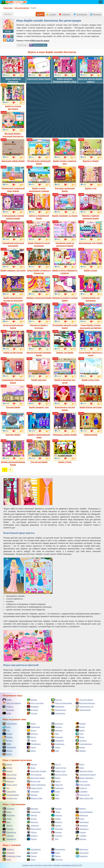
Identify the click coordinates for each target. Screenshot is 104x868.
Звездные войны (84, 771)
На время (8, 710)
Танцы (31, 747)
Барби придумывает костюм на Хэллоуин (13, 289)
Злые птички (9, 775)
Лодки (56, 853)
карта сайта (48, 865)
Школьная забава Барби (13, 150)
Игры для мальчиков (61, 703)
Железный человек (36, 771)
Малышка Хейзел (36, 778)
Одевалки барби (38, 45)
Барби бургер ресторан (91, 397)
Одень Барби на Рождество (13, 70)
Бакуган (32, 764)
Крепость (32, 734)
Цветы (31, 751)
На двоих (32, 710)
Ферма (80, 747)
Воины (7, 812)
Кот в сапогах (34, 775)
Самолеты (82, 856)
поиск (32, 865)
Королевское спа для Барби (65, 398)
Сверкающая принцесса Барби (13, 371)
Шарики (81, 751)
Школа (7, 754)
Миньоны (8, 781)
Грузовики (8, 853)
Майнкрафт (58, 706)
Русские (32, 713)
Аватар (7, 764)
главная (25, 865)
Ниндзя (7, 825)
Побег (7, 744)
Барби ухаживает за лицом (65, 205)
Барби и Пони (65, 451)
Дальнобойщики (84, 812)
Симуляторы (58, 713)
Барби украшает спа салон (13, 260)
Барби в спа (91, 178)
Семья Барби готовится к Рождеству (39, 261)
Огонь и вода (10, 785)
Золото (32, 730)
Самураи (8, 836)
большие (97, 14)
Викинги (81, 809)
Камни (80, 730)
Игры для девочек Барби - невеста (91, 70)
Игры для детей (35, 703)
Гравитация (33, 727)
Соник (56, 791)
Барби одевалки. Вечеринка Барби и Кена (65, 70)
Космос (7, 734)
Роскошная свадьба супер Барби (65, 316)
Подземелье (34, 744)
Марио (56, 778)
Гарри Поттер (59, 768)
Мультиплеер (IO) (85, 706)
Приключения (83, 710)
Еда (6, 730)
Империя (57, 730)
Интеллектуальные (85, 703)
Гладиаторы (34, 812)
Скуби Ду (81, 788)
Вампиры (32, 809)
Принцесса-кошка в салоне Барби (65, 289)
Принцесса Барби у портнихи (39, 316)
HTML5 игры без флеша (40, 41)
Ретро (7, 713)
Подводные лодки (12, 856)
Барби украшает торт (39, 397)
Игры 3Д (56, 700)
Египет (80, 727)
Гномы (56, 812)
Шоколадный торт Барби (91, 233)
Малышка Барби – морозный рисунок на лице (13, 126)
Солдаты (57, 836)
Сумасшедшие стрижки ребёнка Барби (13, 206)
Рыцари (81, 832)
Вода (6, 727)
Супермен (82, 791)
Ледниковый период (86, 775)
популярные (82, 14)
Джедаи (32, 815)
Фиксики (32, 795)
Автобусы (8, 849)
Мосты (31, 737)
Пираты (56, 825)
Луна (79, 734)
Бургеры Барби (13, 424)
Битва (31, 724)
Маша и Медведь (84, 778)
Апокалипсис (10, 724)
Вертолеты (82, 849)
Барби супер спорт (91, 369)
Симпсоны (57, 788)
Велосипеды (58, 849)
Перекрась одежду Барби (65, 424)
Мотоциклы (82, 853)
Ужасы (56, 747)
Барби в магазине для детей (65, 371)
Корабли (32, 853)
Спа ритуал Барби (39, 451)
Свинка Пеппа (34, 788)
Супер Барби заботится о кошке (91, 343)
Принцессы (82, 829)
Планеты (81, 740)
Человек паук (10, 798)
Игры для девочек (12, 703)
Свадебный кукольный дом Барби (13, 234)
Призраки (57, 829)
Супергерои (9, 747)
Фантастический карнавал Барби (39, 343)
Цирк (55, 751)
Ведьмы (56, 809)
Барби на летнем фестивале (13, 97)
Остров (7, 740)
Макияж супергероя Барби (39, 287)
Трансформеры (11, 795)
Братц (80, 764)
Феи (55, 839)
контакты (38, 865)
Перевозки (57, 740)
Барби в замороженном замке (39, 425)
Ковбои (56, 819)
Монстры (32, 822)
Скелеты (32, 836)
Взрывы (81, 724)
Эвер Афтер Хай (84, 798)
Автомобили (34, 849)
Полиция (8, 829)
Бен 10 (56, 764)
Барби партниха (39, 369)
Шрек (55, 798)
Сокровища (58, 744)
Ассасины (8, 809)
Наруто (56, 781)
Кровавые (33, 706)
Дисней (7, 771)
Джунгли (57, 727)
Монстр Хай (34, 781)
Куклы (80, 819)
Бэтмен (7, 768)
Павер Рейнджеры (36, 785)
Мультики (57, 737)
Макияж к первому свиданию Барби (91, 206)
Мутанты (57, 822)
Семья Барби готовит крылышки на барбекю (91, 316)
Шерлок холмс (35, 798)
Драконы (57, 815)
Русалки (56, 832)
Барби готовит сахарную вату (65, 152)
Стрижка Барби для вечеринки (91, 289)
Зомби (7, 819)
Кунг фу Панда (59, 775)
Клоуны (32, 819)
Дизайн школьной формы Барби (13, 453)
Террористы (9, 839)
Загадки (32, 700)
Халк (55, 795)
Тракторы (57, 859)
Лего (55, 734)
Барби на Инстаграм (13, 342)
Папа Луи (57, 785)
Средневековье (84, 744)
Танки (31, 859)
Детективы (9, 815)
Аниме (7, 700)
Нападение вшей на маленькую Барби (65, 234)
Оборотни (33, 825)
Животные (82, 815)
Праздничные (59, 710)
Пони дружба (83, 785)
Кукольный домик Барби (39, 68)
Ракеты (56, 856)
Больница (57, 724)
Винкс (31, 768)
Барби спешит (91, 260)
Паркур (32, 740)
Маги (6, 822)
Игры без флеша (84, 700)
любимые (66, 14)
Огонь (80, 737)
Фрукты (7, 751)
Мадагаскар (9, 778)
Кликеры (8, 706)
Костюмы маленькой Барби (65, 179)
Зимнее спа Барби (65, 342)
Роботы (32, 832)
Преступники (34, 829)
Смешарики (9, 791)
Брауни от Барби (91, 150)
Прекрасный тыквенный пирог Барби (13, 179)
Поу (6, 788)
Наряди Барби (91, 424)
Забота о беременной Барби (39, 206)
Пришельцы (9, 832)
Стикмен (81, 836)
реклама (57, 865)
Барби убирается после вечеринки (39, 234)
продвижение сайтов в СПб (72, 865)
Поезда (32, 856)
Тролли (32, 839)
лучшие (52, 14)
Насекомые (82, 822)
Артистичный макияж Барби (13, 316)
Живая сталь (58, 771)
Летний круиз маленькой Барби (39, 152)
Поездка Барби (13, 397)
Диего (80, 768)
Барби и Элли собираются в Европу (65, 261)
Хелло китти (82, 795)
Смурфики (33, 791)
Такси (7, 859)
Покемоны (82, 825)
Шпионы (81, 839)
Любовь (8, 737)
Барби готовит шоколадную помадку (39, 179)
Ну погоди (82, 781)
